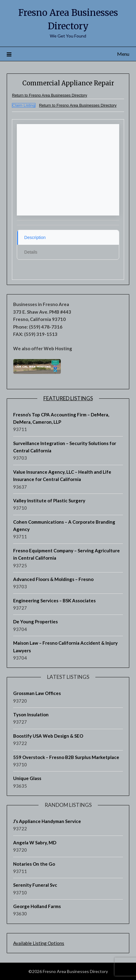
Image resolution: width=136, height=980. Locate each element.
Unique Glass (27, 778)
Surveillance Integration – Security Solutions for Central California (65, 447)
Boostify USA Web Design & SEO (48, 736)
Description (35, 237)
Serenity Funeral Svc (35, 885)
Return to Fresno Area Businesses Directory (50, 95)
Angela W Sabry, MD (35, 843)
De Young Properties (35, 622)
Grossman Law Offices (37, 693)
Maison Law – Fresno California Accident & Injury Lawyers (65, 647)
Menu (123, 54)
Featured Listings (68, 398)
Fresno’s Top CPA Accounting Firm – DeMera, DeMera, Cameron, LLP (61, 418)
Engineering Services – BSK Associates (54, 600)
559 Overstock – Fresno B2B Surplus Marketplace (66, 757)
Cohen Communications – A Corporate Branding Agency (64, 526)
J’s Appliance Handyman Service (47, 821)
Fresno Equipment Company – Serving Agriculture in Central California (66, 554)
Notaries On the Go (34, 864)
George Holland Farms (37, 906)
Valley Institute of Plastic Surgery (49, 501)
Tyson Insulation (31, 715)
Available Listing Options (39, 943)
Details (31, 252)
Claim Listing (24, 105)
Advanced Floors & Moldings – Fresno (53, 579)
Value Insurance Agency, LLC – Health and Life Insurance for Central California (62, 476)
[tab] (68, 237)
